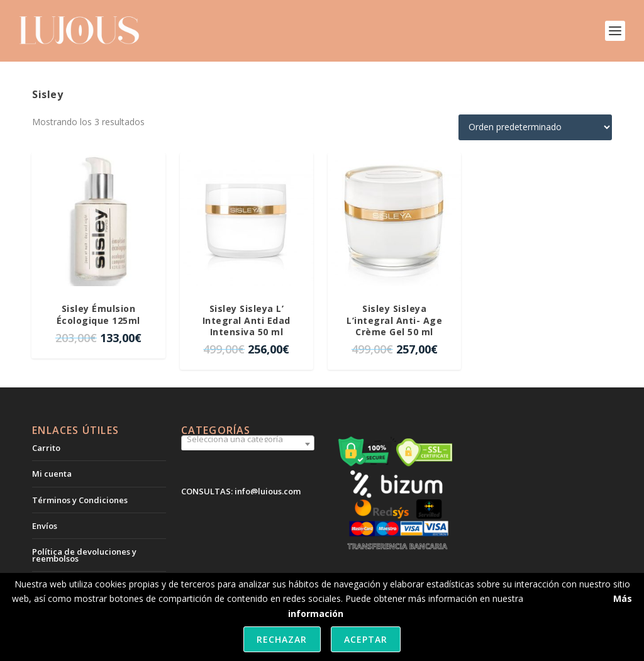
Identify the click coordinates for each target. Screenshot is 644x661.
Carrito (46, 448)
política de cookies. (564, 598)
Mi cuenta (52, 474)
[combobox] (248, 444)
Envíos (45, 526)
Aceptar (366, 639)
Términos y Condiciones (80, 500)
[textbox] (248, 439)
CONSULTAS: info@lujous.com (241, 491)
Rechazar (282, 639)
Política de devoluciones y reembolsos (84, 555)
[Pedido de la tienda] (535, 127)
